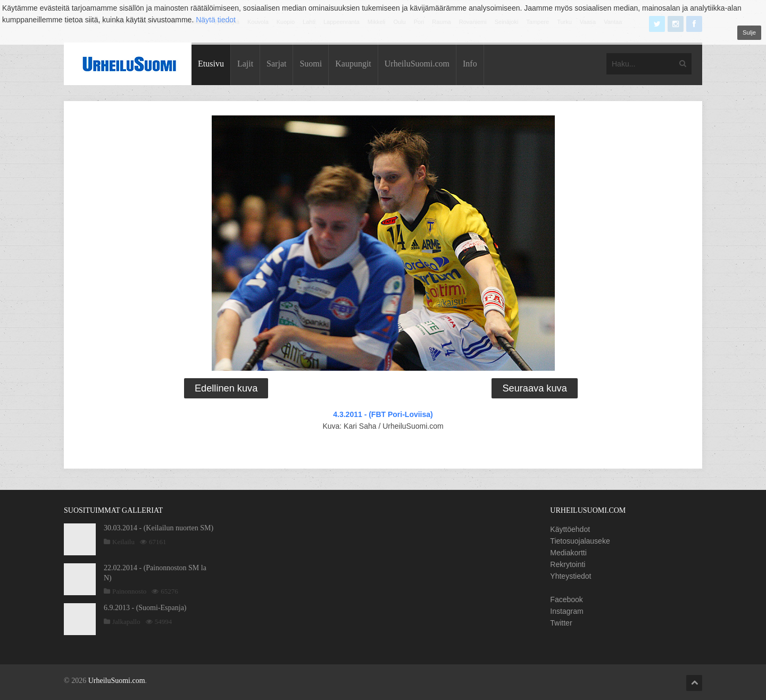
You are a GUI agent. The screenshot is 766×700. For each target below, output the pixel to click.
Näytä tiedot (216, 20)
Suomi (311, 64)
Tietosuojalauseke (580, 541)
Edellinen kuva (226, 388)
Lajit (245, 64)
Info (470, 64)
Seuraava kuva (534, 388)
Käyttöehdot (570, 529)
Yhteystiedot (571, 576)
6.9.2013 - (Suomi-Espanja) (145, 608)
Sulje (749, 32)
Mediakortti (568, 553)
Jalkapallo (126, 622)
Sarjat (276, 64)
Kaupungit (353, 64)
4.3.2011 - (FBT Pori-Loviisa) (383, 414)
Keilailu (123, 542)
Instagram (567, 611)
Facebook (566, 599)
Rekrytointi (568, 564)
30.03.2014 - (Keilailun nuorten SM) (159, 528)
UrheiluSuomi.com (417, 64)
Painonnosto (129, 591)
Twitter (561, 623)
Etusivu (211, 64)
